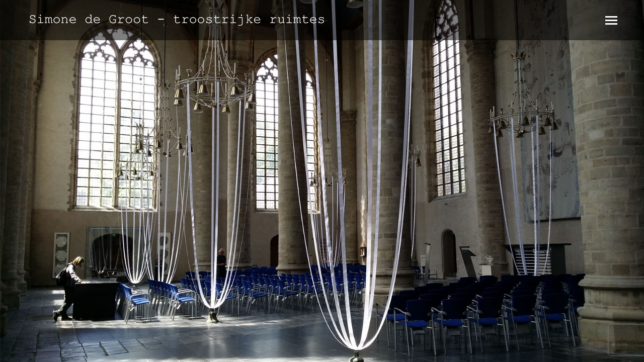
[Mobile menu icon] (611, 20)
